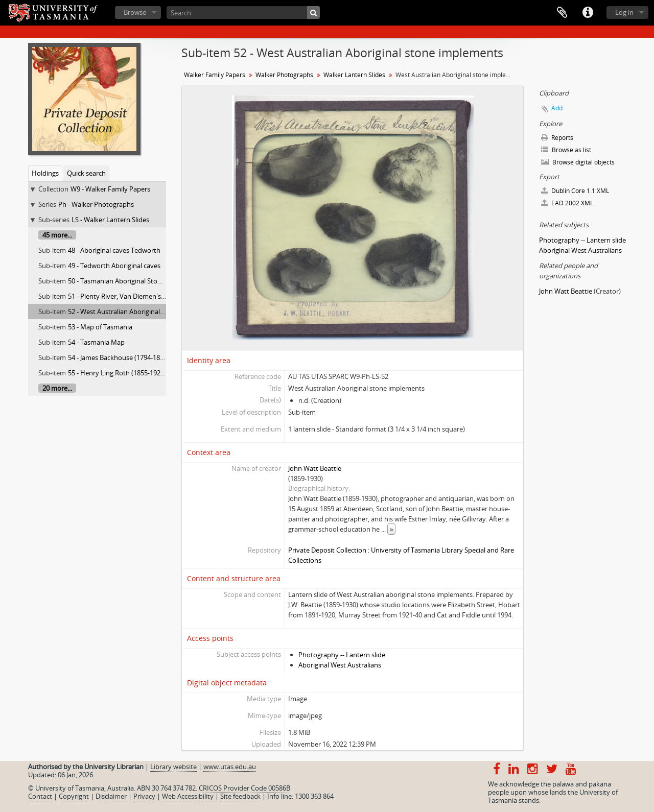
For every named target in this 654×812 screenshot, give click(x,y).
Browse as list (566, 150)
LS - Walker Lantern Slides (110, 220)
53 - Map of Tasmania (100, 327)
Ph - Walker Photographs (96, 204)
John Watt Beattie (315, 468)
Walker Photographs (284, 75)
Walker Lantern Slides (354, 75)
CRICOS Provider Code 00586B (244, 788)
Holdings (45, 173)
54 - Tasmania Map (96, 342)
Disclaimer (111, 796)
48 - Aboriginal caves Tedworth (114, 250)
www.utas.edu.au (230, 767)
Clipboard (562, 13)
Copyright (74, 796)
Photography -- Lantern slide (342, 655)
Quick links (588, 13)
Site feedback (240, 796)
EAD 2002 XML (567, 203)
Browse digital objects (578, 162)
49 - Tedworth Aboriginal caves (114, 266)
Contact (40, 796)
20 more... (57, 388)
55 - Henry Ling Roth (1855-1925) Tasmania (132, 373)
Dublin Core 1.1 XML (575, 191)
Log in (624, 12)
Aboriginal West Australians (340, 665)
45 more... (57, 235)
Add (557, 108)
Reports (557, 138)
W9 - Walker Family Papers (110, 189)
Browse (135, 12)
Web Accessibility (188, 796)
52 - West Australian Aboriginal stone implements (142, 312)
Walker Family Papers (215, 75)
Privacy (144, 796)
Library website (173, 767)
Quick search (86, 173)
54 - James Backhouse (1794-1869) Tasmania (134, 357)
